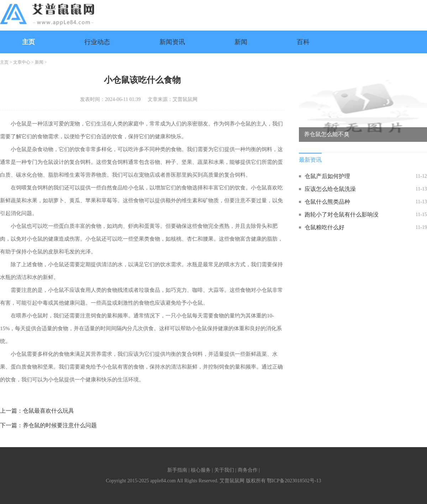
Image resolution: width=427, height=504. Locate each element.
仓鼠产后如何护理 (327, 176)
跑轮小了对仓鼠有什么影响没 (342, 215)
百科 (303, 42)
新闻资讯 (172, 42)
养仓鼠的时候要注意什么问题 (60, 425)
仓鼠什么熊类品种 (327, 202)
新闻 (241, 42)
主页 (28, 42)
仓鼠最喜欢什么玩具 (48, 411)
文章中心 (22, 62)
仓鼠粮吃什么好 (325, 227)
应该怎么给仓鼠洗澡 (330, 189)
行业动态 (97, 42)
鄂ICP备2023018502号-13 (294, 481)
